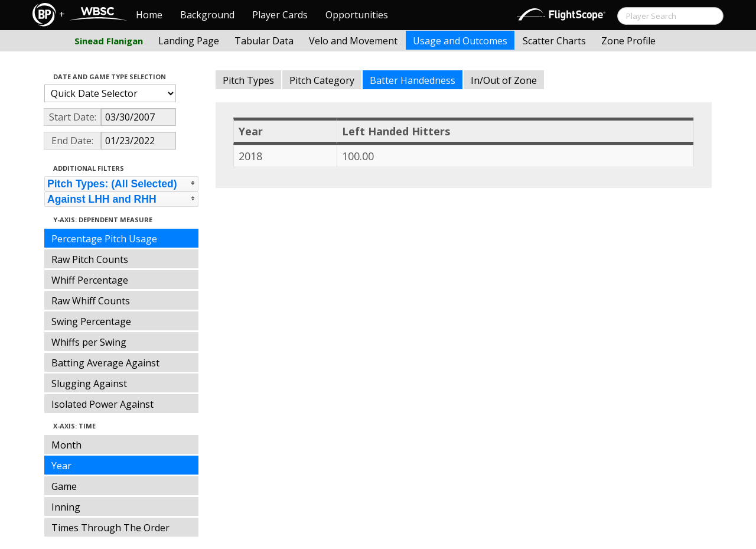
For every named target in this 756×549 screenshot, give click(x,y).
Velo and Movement (353, 41)
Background (207, 15)
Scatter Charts (554, 41)
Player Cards (280, 15)
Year (61, 466)
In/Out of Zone (504, 80)
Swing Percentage (91, 321)
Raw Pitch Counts (90, 259)
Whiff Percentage (90, 280)
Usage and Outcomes (460, 41)
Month (66, 445)
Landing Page (189, 41)
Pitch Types (248, 80)
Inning (66, 507)
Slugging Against (89, 384)
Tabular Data (264, 41)
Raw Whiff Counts (91, 301)
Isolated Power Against (102, 404)
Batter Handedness (413, 80)
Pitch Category (322, 80)
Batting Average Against (105, 363)
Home (149, 15)
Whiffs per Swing (89, 342)
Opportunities (357, 15)
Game (64, 486)
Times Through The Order (110, 528)
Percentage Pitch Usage (104, 239)
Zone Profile (628, 41)
